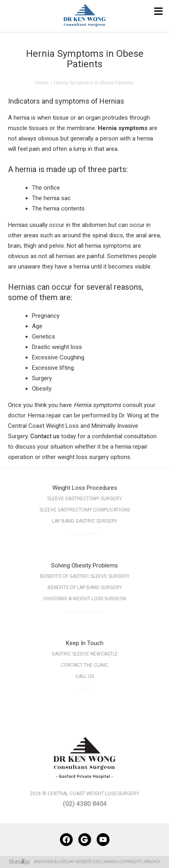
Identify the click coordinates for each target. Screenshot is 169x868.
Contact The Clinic (84, 666)
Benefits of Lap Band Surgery (84, 588)
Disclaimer (104, 862)
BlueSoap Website (73, 862)
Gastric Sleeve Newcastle (85, 654)
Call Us (84, 678)
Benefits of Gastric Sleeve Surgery (85, 576)
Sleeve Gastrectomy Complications (84, 510)
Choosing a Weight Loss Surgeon (84, 600)
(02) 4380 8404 (85, 804)
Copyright (130, 862)
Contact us (45, 436)
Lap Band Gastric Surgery (84, 523)
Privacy (152, 862)
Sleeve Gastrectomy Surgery (84, 499)
